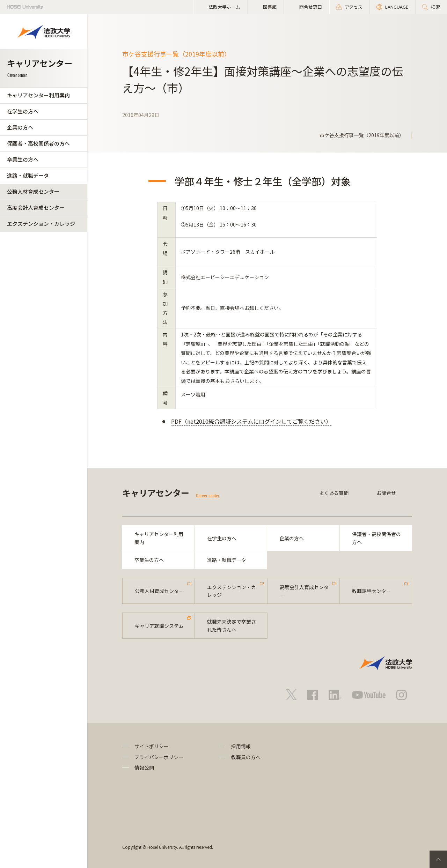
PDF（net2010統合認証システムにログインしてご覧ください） (251, 421)
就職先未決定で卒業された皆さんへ (232, 625)
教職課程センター (372, 591)
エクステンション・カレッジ (41, 224)
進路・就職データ (28, 175)
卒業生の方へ (23, 159)
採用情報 (241, 746)
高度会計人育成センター (36, 207)
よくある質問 (334, 493)
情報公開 (144, 767)
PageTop (438, 859)
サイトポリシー (152, 746)
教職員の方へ (246, 757)
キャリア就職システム (159, 626)
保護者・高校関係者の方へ (38, 143)
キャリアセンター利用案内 (38, 95)
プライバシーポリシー (159, 757)
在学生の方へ (23, 111)
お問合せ (386, 493)
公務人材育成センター (33, 191)
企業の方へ (20, 127)
